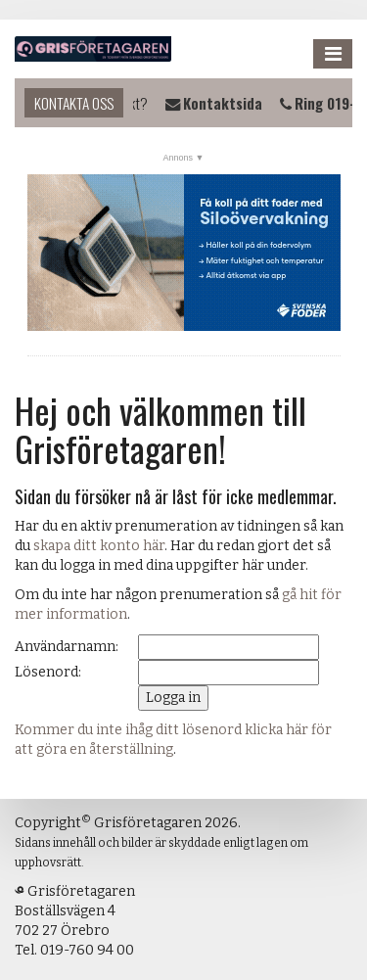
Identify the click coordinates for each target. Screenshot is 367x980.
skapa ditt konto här (99, 546)
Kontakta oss (74, 103)
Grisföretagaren (93, 49)
